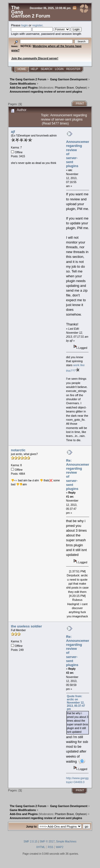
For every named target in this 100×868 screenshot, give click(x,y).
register (37, 25)
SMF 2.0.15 (31, 842)
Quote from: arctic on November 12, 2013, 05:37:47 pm (76, 703)
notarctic (18, 450)
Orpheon (81, 88)
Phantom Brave (64, 88)
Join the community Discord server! (35, 58)
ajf (13, 132)
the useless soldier (26, 626)
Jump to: (32, 827)
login (25, 25)
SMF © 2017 (47, 842)
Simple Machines (66, 842)
